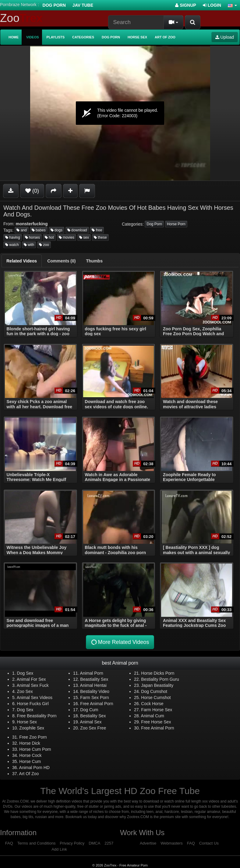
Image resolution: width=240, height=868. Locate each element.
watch (12, 245)
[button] (232, 5)
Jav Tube (83, 5)
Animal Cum (153, 716)
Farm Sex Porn (94, 698)
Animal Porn (92, 673)
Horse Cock (30, 755)
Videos (33, 37)
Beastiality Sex (94, 679)
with (29, 245)
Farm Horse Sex (157, 710)
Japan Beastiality (157, 685)
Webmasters (172, 843)
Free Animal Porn (97, 704)
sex (84, 237)
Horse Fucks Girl (33, 704)
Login (212, 5)
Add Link (59, 849)
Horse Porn (176, 224)
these (100, 237)
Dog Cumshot (154, 691)
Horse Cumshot (156, 698)
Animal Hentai (93, 685)
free (97, 230)
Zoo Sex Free (93, 728)
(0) (32, 191)
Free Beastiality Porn (37, 716)
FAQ (9, 843)
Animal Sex (91, 722)
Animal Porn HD (34, 768)
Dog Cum (89, 710)
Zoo (21, 18)
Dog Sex (25, 673)
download (77, 230)
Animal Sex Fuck (33, 685)
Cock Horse (152, 704)
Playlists (56, 37)
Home (14, 37)
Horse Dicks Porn (158, 673)
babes (39, 230)
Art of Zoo (165, 37)
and (21, 230)
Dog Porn (54, 5)
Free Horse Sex (156, 722)
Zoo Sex (25, 691)
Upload (225, 37)
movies (67, 237)
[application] (120, 113)
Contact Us (209, 843)
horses (32, 237)
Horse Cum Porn (35, 749)
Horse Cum (30, 761)
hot (49, 237)
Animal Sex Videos (35, 698)
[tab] (22, 261)
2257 (109, 843)
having (13, 237)
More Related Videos (120, 642)
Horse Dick (30, 743)
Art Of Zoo (29, 774)
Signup (186, 5)
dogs (56, 230)
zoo (44, 245)
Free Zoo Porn (33, 737)
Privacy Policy (72, 843)
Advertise (148, 843)
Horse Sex (137, 37)
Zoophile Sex (32, 728)
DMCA (94, 843)
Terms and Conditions (37, 843)
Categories (83, 37)
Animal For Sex (31, 679)
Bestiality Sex (93, 716)
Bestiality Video (95, 691)
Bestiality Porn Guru (160, 679)
